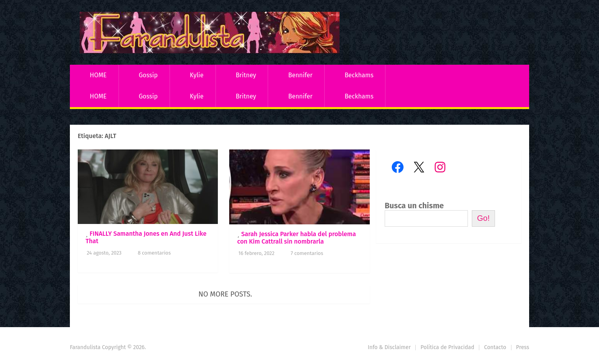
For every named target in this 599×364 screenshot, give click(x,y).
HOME (98, 75)
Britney (246, 75)
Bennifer (300, 75)
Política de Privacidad (447, 347)
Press (523, 347)
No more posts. (226, 294)
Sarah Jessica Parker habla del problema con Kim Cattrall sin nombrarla (296, 238)
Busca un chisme (414, 206)
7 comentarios (307, 253)
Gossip (148, 75)
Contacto (495, 347)
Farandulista (85, 347)
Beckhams (359, 75)
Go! (483, 218)
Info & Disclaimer (389, 347)
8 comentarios (154, 253)
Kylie (197, 75)
